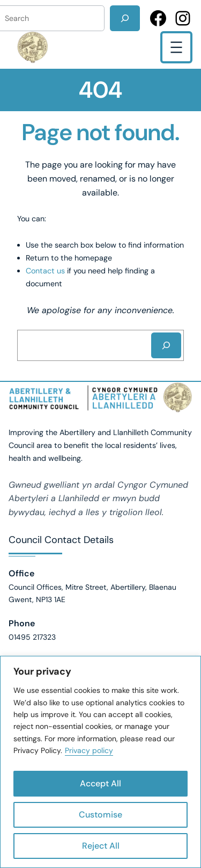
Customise (100, 815)
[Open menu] (176, 47)
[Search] (125, 18)
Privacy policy (89, 750)
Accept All (100, 783)
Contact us (45, 271)
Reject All (101, 846)
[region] (100, 762)
